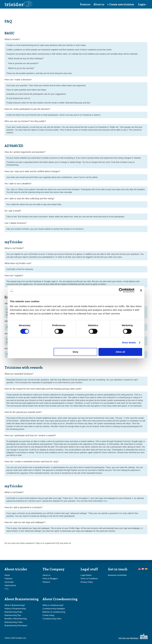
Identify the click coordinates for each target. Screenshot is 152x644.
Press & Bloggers (50, 579)
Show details (129, 343)
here (105, 501)
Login (143, 4)
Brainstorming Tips (13, 615)
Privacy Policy (87, 582)
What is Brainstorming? (15, 605)
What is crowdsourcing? (53, 605)
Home (7, 575)
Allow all (120, 352)
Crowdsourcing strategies (54, 609)
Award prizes (10, 585)
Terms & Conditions (89, 579)
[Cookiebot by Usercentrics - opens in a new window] (121, 290)
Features (85, 4)
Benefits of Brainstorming (16, 619)
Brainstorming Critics (14, 622)
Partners (46, 582)
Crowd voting (48, 615)
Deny (76, 352)
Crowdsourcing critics (52, 619)
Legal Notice (86, 575)
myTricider (9, 582)
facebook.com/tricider (117, 575)
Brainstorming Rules (13, 612)
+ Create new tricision (121, 4)
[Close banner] (141, 290)
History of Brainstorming (15, 609)
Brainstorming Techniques (16, 625)
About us (99, 4)
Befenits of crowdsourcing (54, 612)
